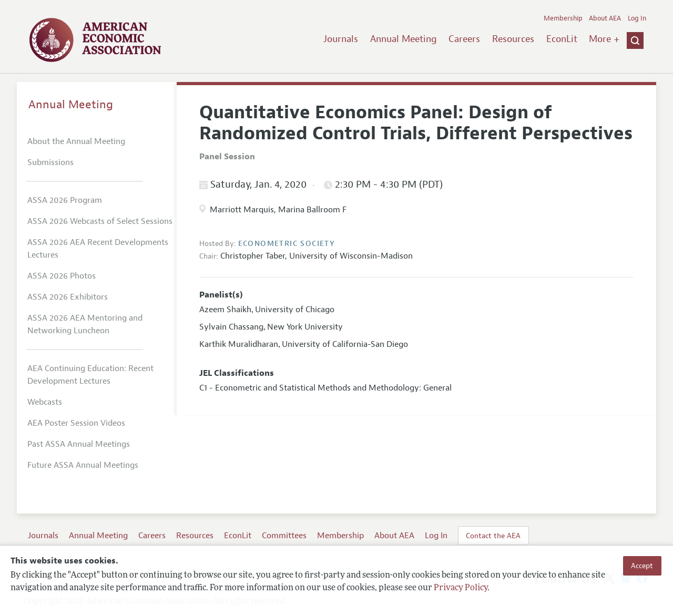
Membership (563, 18)
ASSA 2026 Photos (62, 276)
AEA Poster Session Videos (76, 423)
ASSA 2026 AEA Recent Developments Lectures (98, 249)
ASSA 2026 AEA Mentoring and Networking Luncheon (85, 324)
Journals (341, 39)
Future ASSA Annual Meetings (83, 465)
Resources (513, 39)
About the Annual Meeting (76, 141)
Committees (284, 536)
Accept (642, 566)
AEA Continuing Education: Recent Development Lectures (90, 375)
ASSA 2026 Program (65, 200)
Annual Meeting (404, 39)
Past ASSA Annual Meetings (79, 444)
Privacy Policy (461, 588)
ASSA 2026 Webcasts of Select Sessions (100, 221)
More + (604, 39)
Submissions (50, 162)
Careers (464, 39)
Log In (637, 18)
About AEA (605, 18)
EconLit (562, 39)
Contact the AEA (493, 536)
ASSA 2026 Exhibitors (68, 297)
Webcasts (45, 402)
